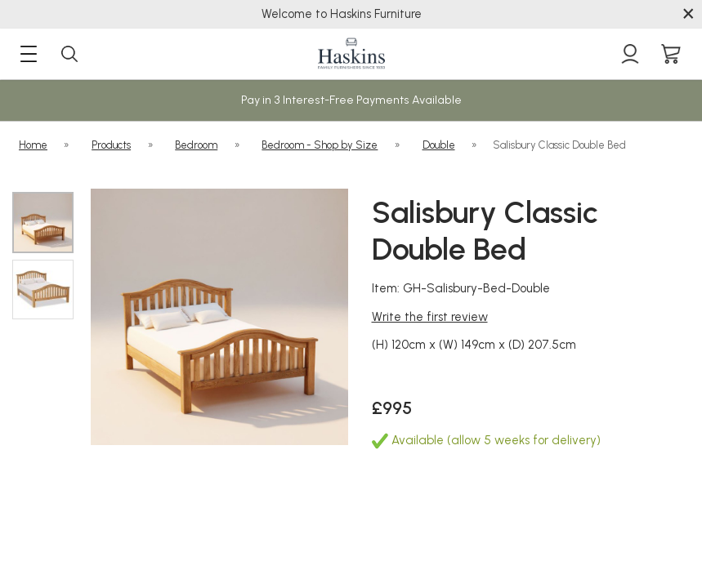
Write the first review (430, 317)
